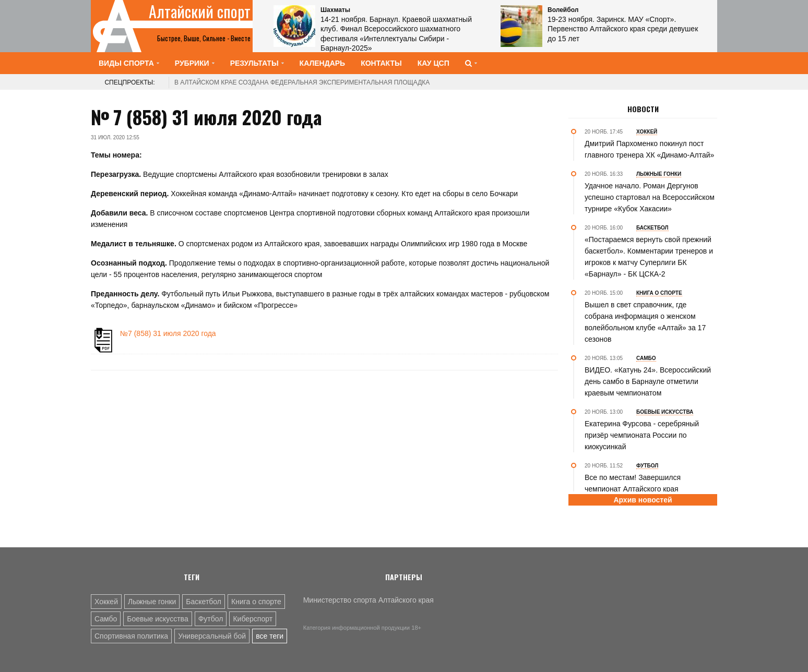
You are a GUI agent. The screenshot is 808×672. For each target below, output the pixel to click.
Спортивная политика (131, 636)
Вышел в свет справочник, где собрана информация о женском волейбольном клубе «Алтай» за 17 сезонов (645, 322)
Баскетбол (204, 602)
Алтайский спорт (200, 11)
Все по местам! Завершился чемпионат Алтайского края (633, 483)
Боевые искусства (157, 619)
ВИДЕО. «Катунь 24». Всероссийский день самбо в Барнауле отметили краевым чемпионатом (648, 381)
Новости (643, 109)
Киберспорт (253, 619)
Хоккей (106, 602)
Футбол (211, 619)
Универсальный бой (212, 636)
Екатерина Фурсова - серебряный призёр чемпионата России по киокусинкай (642, 435)
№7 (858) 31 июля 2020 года (168, 333)
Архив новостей (643, 500)
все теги (270, 636)
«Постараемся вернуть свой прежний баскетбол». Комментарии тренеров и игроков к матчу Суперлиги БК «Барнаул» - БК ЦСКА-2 (649, 257)
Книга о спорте (256, 602)
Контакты (381, 63)
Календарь (323, 63)
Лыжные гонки (152, 602)
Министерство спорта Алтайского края (369, 600)
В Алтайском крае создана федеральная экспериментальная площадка (302, 82)
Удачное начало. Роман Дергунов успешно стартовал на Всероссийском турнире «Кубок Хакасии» (650, 197)
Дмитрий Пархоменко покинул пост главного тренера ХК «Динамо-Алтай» (649, 149)
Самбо (106, 619)
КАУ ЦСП (433, 63)
